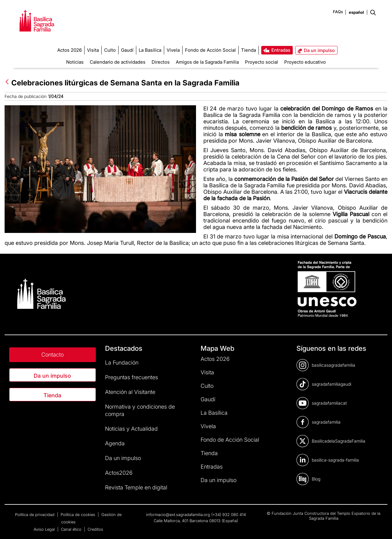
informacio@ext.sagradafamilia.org (178, 515)
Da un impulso (52, 376)
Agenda (115, 443)
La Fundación (122, 363)
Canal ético (72, 529)
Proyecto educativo (305, 62)
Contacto (53, 355)
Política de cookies (79, 515)
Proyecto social (262, 62)
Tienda (52, 395)
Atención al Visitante (130, 392)
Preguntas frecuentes (132, 377)
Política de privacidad (35, 515)
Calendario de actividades (118, 62)
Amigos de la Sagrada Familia (207, 62)
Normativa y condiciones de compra (140, 410)
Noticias (75, 62)
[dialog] (381, 527)
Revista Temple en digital (136, 487)
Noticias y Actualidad (131, 429)
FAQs (338, 12)
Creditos (95, 529)
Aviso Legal (45, 529)
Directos (161, 62)
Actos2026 (119, 473)
